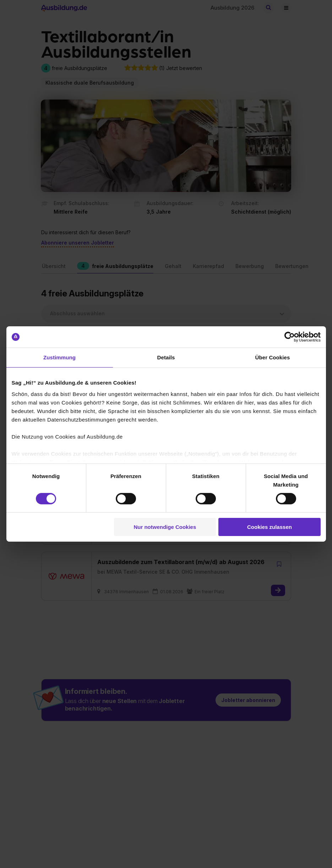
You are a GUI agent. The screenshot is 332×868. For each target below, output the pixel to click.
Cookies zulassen (270, 527)
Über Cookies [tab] (273, 357)
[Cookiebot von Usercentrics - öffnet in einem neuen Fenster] (290, 337)
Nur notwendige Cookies (165, 527)
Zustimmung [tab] (59, 357)
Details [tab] (166, 357)
